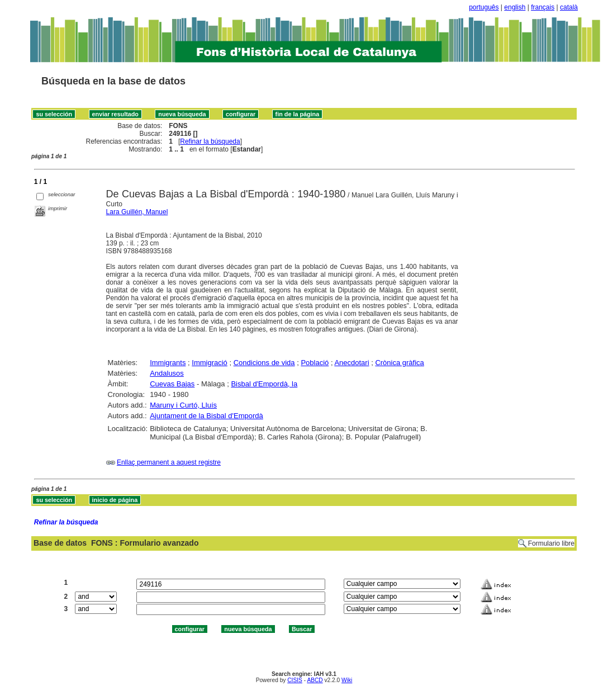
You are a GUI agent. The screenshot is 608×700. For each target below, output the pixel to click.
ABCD (315, 680)
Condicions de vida (264, 363)
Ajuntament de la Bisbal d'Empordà (206, 416)
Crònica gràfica (399, 363)
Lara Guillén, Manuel (137, 212)
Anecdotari (351, 363)
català (569, 7)
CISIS (295, 680)
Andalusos (167, 373)
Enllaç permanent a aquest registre (169, 462)
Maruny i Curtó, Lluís (183, 405)
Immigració (210, 363)
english (515, 7)
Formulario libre (551, 543)
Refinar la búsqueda (210, 141)
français (543, 7)
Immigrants (168, 363)
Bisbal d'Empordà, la (264, 384)
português (484, 7)
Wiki (347, 680)
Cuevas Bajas (172, 384)
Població (315, 363)
